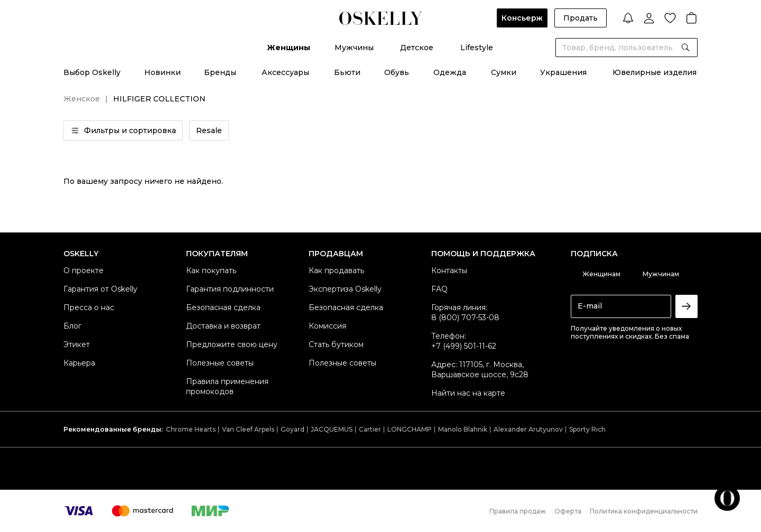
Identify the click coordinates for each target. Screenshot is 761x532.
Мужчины (354, 48)
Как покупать (211, 270)
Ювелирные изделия (655, 72)
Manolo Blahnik (463, 429)
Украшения (563, 72)
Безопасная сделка (223, 307)
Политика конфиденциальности (644, 511)
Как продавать (336, 270)
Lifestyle (477, 48)
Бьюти (347, 72)
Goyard (293, 429)
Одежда (450, 72)
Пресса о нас (89, 307)
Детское (417, 48)
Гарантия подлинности (230, 289)
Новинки (163, 72)
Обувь (397, 72)
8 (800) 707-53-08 (465, 318)
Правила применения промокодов (227, 386)
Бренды (220, 72)
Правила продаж (518, 511)
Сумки (504, 72)
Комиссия (327, 326)
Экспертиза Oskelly (345, 289)
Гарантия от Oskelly (100, 289)
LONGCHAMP (410, 429)
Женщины (289, 48)
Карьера (79, 363)
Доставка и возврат (223, 326)
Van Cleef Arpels (248, 429)
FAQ (439, 289)
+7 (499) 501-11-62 (464, 346)
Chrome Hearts (191, 429)
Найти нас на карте (468, 393)
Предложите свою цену (232, 344)
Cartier (370, 429)
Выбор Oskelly (92, 72)
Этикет (77, 344)
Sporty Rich (587, 429)
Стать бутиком (336, 344)
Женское (82, 99)
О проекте (83, 270)
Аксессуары (285, 72)
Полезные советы (220, 363)
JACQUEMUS (332, 429)
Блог (72, 326)
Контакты (449, 270)
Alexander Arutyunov (528, 429)
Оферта (568, 511)
